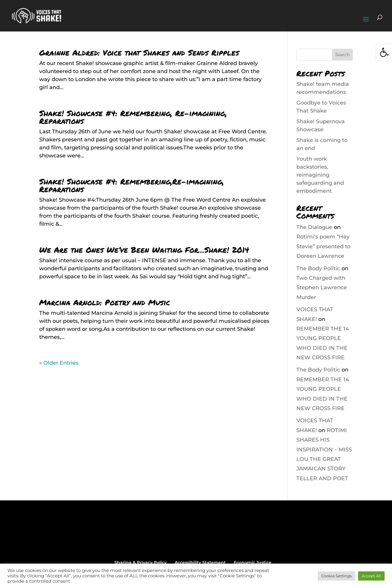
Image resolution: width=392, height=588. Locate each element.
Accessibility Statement (200, 562)
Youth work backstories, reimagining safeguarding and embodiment (320, 175)
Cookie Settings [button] (336, 576)
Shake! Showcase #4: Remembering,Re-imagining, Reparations (132, 185)
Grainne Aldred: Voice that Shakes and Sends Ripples (139, 52)
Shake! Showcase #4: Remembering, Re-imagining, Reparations (133, 117)
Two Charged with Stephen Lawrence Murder (322, 288)
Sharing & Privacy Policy (140, 562)
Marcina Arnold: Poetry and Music (105, 302)
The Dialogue (314, 227)
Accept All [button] (371, 576)
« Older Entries (59, 363)
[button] (384, 52)
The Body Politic (318, 268)
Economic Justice (253, 562)
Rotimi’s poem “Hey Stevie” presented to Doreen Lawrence (323, 246)
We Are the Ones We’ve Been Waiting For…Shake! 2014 (144, 250)
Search (342, 55)
